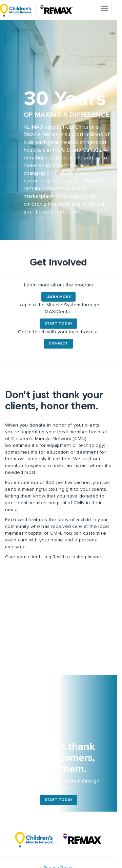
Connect (58, 343)
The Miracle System (36, 10)
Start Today (59, 324)
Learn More (59, 297)
